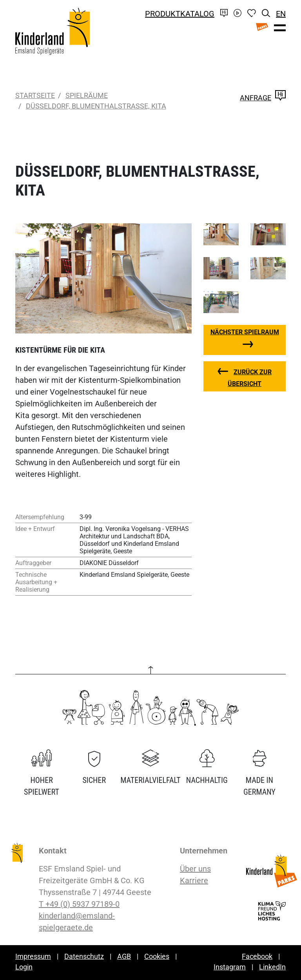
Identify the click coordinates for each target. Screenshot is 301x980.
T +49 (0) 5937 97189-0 (79, 904)
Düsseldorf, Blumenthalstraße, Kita (96, 106)
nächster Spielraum (245, 332)
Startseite (35, 95)
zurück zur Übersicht (250, 378)
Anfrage (263, 98)
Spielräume (87, 95)
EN (281, 14)
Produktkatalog (180, 14)
